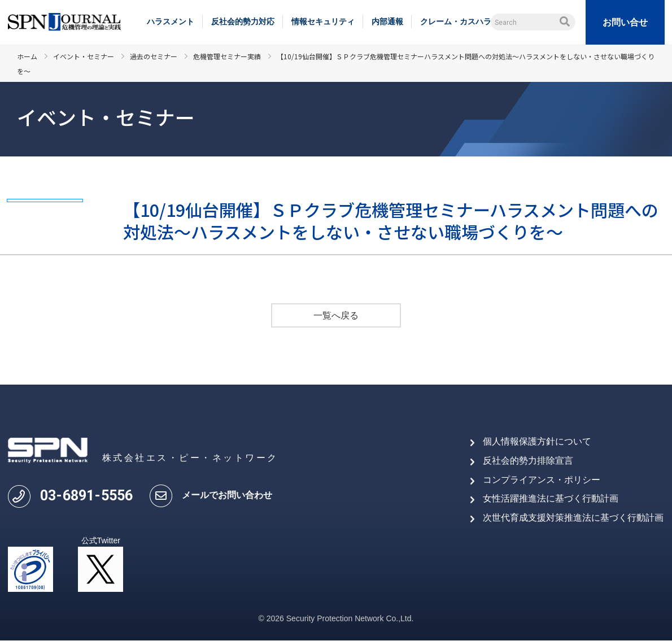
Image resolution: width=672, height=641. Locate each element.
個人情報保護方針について (537, 442)
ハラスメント (171, 21)
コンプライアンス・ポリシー (542, 480)
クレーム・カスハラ (456, 21)
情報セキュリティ (323, 21)
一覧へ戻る (336, 316)
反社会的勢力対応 (243, 21)
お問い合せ (625, 22)
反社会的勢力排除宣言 (528, 461)
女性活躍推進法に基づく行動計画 (551, 498)
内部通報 (387, 21)
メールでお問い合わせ (227, 495)
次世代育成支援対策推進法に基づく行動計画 (573, 518)
